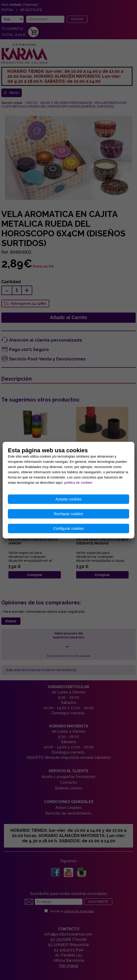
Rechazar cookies (68, 514)
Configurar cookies (69, 528)
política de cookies (78, 483)
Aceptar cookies (68, 499)
